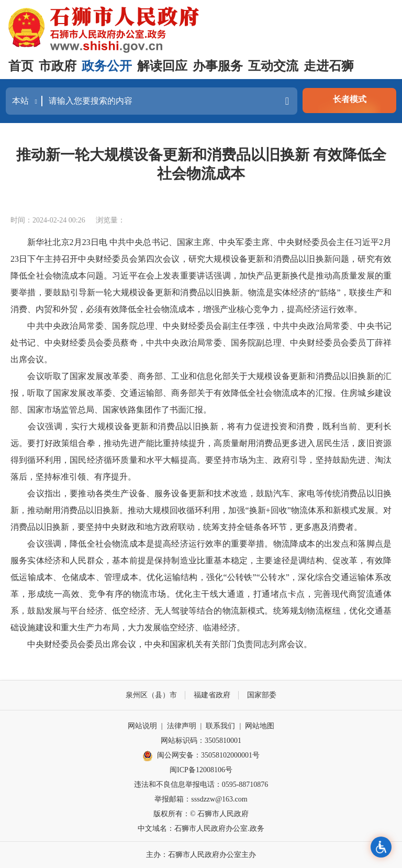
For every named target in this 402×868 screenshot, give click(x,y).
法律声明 (182, 726)
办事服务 (218, 66)
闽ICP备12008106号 (201, 770)
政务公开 (107, 66)
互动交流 (273, 66)
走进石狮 (329, 66)
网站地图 (260, 726)
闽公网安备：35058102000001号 (201, 756)
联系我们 (220, 726)
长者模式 (350, 99)
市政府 (58, 66)
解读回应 (162, 66)
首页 (21, 66)
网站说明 (142, 726)
